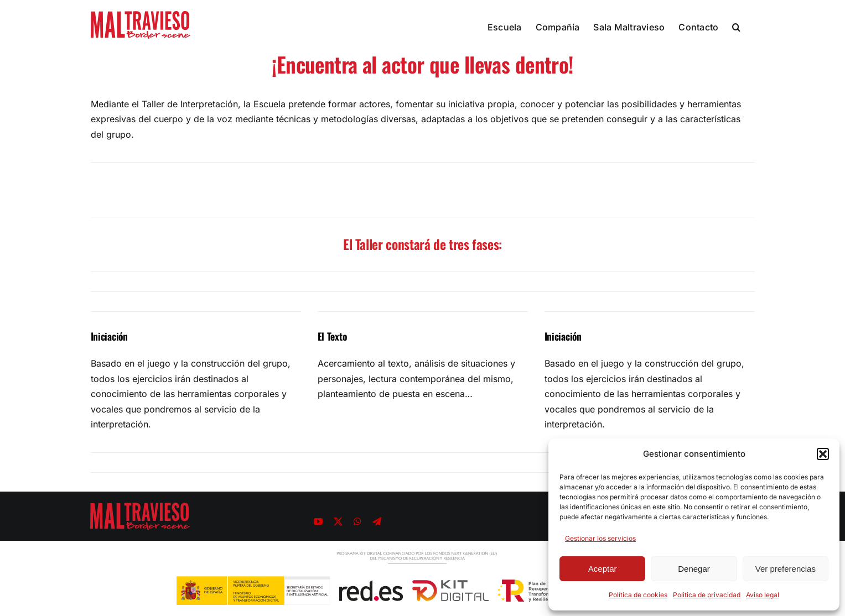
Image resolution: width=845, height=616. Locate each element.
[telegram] (377, 521)
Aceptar (603, 569)
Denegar (694, 569)
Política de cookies (638, 595)
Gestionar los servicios (600, 538)
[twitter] (338, 521)
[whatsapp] (357, 521)
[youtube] (318, 521)
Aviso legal (763, 595)
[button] (823, 454)
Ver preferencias (786, 569)
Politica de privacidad (707, 595)
